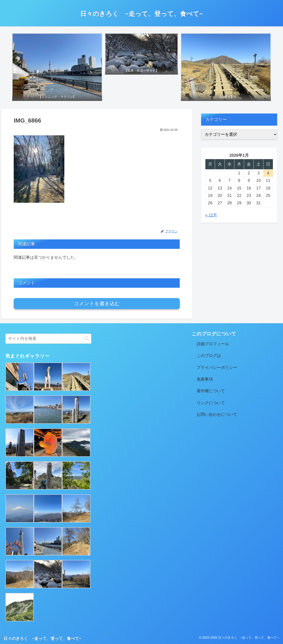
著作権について (211, 391)
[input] (48, 339)
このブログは (209, 356)
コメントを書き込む (97, 304)
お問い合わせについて (217, 414)
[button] (87, 338)
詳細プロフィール (213, 344)
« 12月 (211, 215)
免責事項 (205, 379)
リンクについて (211, 403)
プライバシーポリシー (217, 368)
